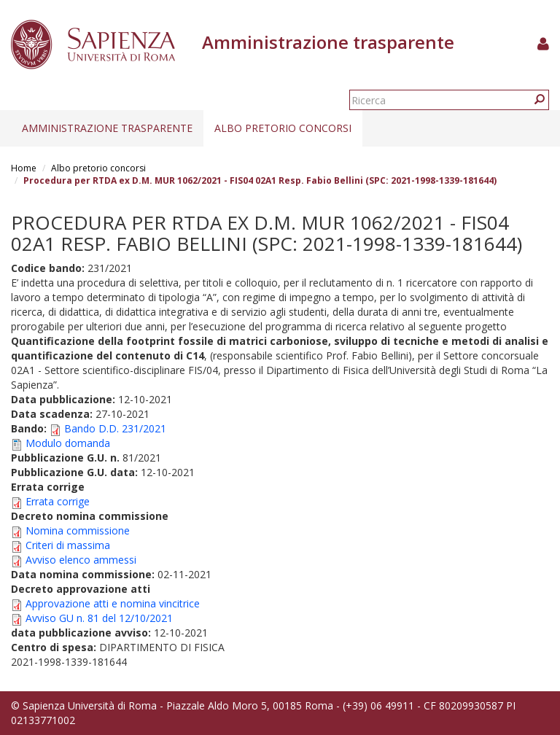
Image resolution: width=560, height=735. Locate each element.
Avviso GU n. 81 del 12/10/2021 (99, 618)
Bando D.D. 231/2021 (115, 428)
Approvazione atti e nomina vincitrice (113, 603)
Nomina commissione (78, 530)
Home (24, 168)
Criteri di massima (68, 545)
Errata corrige (58, 501)
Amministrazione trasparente (107, 128)
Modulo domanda (68, 443)
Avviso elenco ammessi (81, 560)
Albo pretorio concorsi (283, 128)
